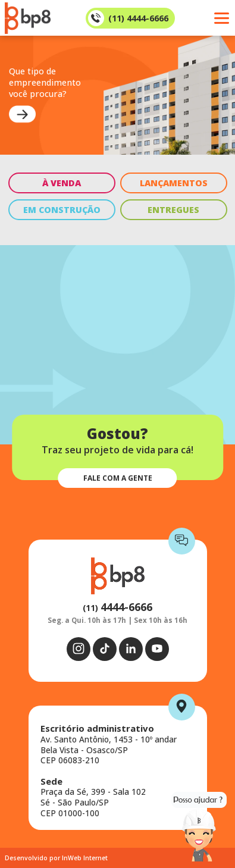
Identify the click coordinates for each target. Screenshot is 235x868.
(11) (117, 608)
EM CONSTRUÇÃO (62, 210)
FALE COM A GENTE (118, 478)
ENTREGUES (173, 210)
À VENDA (62, 183)
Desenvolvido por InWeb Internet (56, 858)
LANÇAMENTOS (174, 183)
